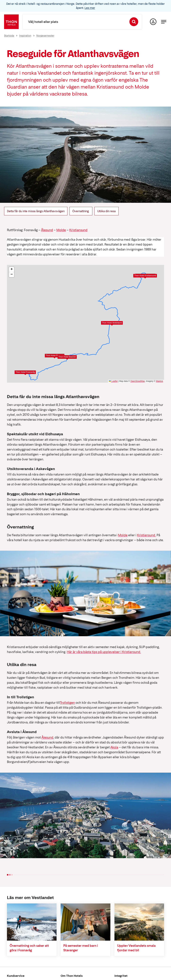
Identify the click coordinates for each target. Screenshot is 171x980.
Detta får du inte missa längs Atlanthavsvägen (36, 211)
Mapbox (160, 381)
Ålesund (47, 230)
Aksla (114, 747)
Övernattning (81, 211)
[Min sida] (153, 22)
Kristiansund (78, 230)
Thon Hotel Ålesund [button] (55, 356)
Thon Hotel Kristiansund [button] (145, 276)
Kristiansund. (146, 535)
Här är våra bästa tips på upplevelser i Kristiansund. (104, 652)
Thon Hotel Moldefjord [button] (112, 323)
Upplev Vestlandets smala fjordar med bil (136, 948)
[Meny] (164, 22)
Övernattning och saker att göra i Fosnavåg (29, 948)
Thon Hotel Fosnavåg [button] (25, 372)
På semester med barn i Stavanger (81, 948)
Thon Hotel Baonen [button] (67, 357)
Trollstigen (67, 703)
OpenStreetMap (138, 381)
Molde (61, 230)
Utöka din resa (106, 211)
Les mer (90, 8)
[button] (12, 269)
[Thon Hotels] (11, 22)
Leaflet (113, 381)
